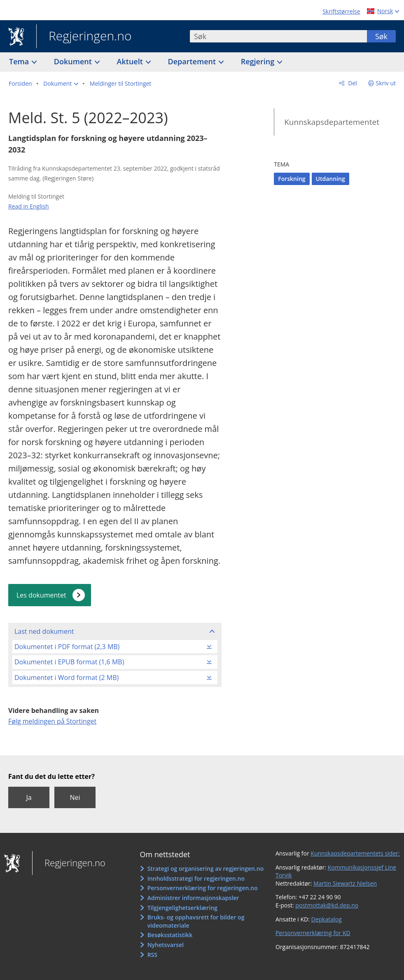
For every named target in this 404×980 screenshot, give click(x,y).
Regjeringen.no (84, 37)
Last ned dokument (44, 631)
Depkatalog (327, 919)
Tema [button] (20, 61)
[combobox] (278, 36)
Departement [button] (193, 61)
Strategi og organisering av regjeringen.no (206, 869)
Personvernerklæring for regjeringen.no (203, 888)
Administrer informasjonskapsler (193, 898)
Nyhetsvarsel (166, 945)
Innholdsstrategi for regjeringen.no (196, 878)
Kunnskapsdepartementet (332, 122)
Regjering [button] (259, 61)
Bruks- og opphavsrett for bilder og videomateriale (196, 921)
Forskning (292, 179)
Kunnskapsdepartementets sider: (355, 853)
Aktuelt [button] (131, 61)
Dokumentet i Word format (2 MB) (67, 678)
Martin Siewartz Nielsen (345, 883)
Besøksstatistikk (170, 935)
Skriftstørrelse (341, 11)
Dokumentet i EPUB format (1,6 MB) (69, 662)
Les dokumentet (41, 595)
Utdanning (330, 179)
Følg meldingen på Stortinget (52, 721)
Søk (381, 36)
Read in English (29, 206)
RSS (152, 955)
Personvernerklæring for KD (313, 933)
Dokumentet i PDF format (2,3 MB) (67, 647)
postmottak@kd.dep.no (327, 905)
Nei (75, 797)
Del (352, 83)
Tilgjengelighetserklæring (182, 908)
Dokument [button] (74, 61)
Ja (29, 797)
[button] (61, 84)
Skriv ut (386, 83)
